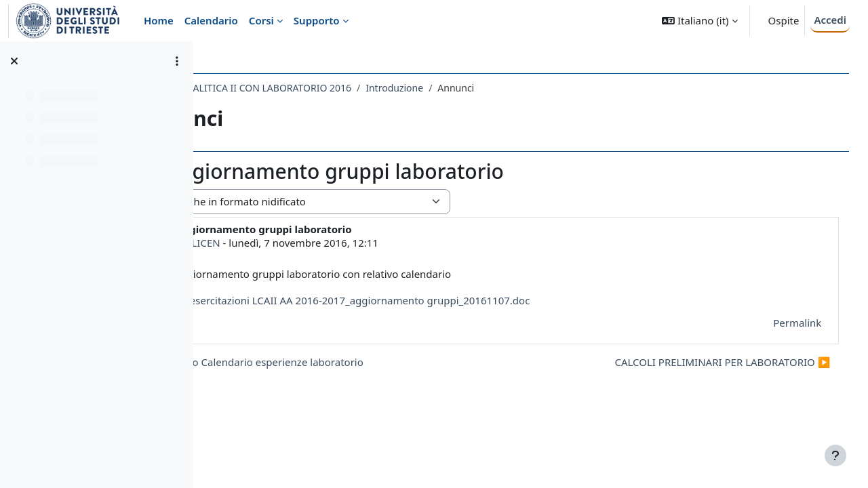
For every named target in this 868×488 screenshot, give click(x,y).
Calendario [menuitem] (211, 20)
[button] (699, 21)
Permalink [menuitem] (778, 323)
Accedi (830, 20)
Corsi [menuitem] (261, 20)
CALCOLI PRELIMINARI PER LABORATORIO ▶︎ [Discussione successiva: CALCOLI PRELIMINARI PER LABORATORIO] (703, 362)
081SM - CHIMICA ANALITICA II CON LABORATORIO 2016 (346, 88)
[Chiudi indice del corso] (14, 61)
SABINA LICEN (307, 243)
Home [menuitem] (159, 20)
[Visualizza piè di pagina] (835, 455)
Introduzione (515, 88)
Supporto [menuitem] (317, 20)
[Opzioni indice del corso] (177, 61)
